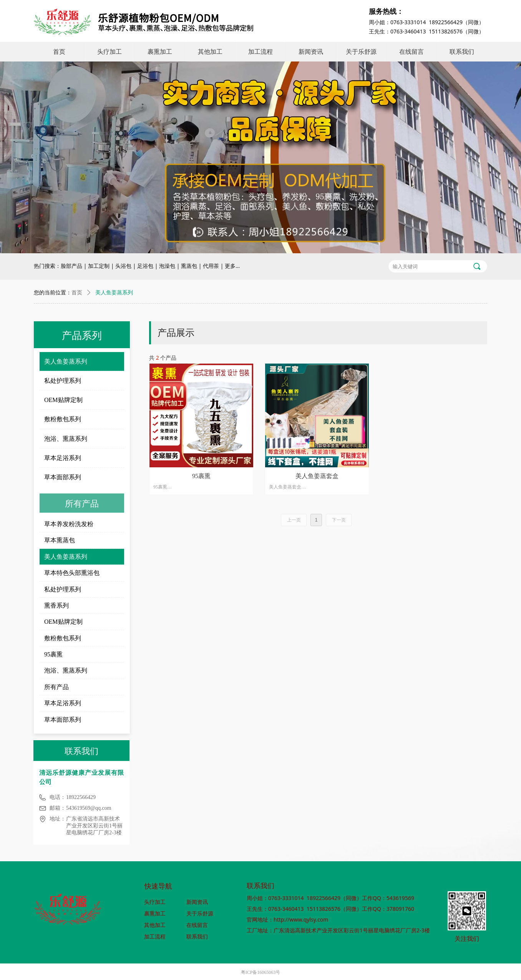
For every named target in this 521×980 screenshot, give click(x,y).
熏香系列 (56, 605)
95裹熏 (53, 654)
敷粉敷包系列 (63, 419)
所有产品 (56, 687)
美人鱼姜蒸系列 (66, 361)
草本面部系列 (63, 477)
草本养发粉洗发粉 (69, 524)
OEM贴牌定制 (63, 400)
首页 (77, 293)
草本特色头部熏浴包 (72, 573)
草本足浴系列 (63, 458)
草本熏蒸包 (60, 540)
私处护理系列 (63, 381)
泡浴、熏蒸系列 (66, 439)
